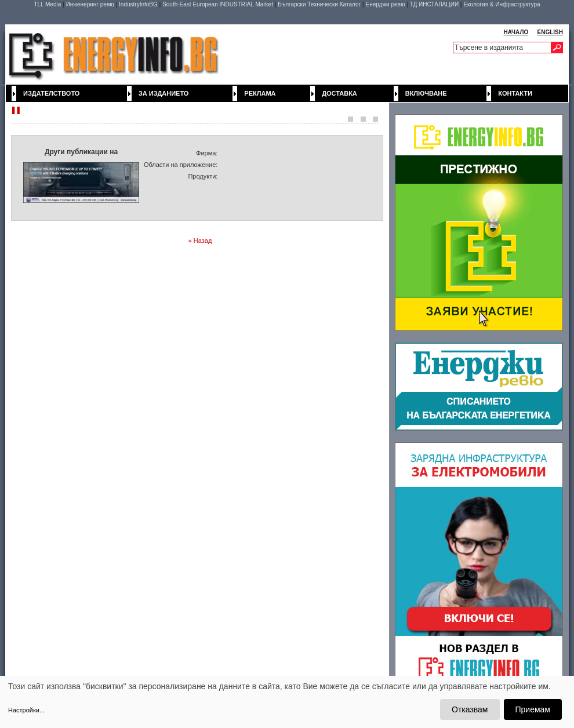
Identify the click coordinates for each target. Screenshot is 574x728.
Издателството (51, 93)
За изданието (164, 93)
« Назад (200, 241)
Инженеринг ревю (90, 4)
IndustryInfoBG (138, 4)
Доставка (339, 93)
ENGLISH (550, 32)
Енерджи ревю (385, 4)
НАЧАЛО (516, 32)
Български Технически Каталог (319, 4)
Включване (426, 93)
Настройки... (26, 710)
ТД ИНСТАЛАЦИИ (434, 4)
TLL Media (47, 4)
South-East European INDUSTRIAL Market (218, 4)
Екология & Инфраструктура (502, 4)
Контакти (515, 93)
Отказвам (470, 709)
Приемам (533, 709)
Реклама (260, 93)
